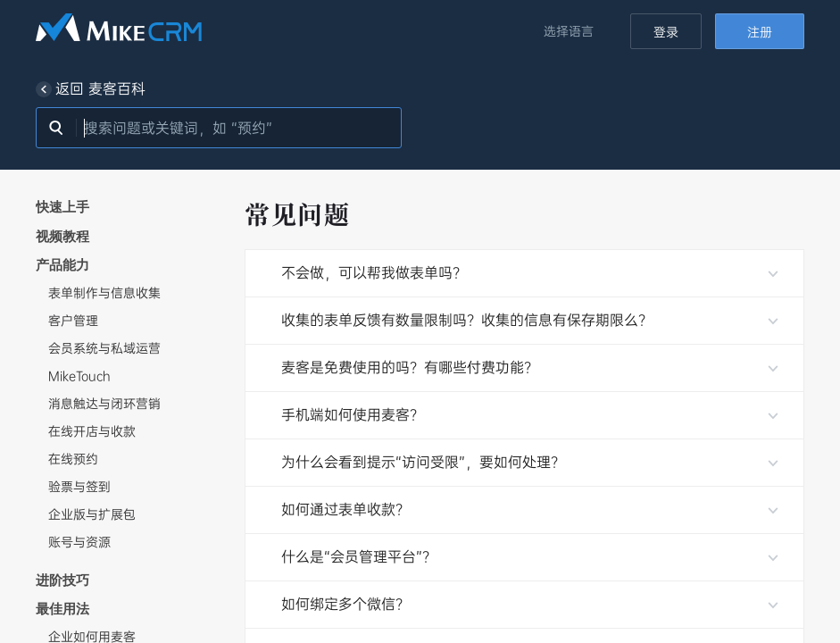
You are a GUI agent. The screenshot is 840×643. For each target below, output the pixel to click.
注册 (760, 32)
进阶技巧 (62, 580)
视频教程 (62, 236)
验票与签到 (79, 487)
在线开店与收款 (92, 431)
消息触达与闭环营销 (104, 404)
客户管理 (73, 321)
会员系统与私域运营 (104, 348)
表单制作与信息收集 (104, 293)
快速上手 (62, 206)
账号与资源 (79, 542)
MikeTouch (79, 376)
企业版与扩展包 (92, 514)
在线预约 (73, 459)
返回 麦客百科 (91, 89)
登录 (666, 32)
